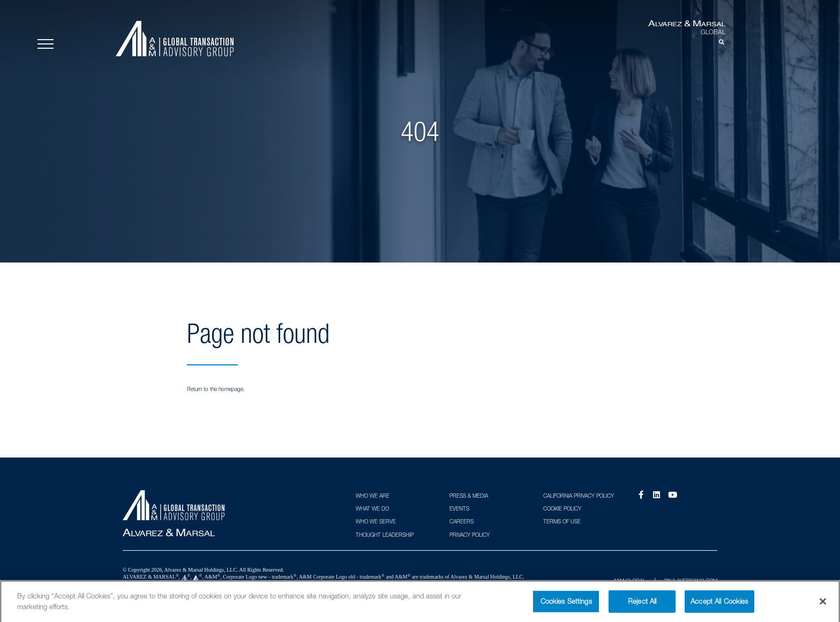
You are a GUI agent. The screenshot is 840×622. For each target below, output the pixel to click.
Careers (462, 521)
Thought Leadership (385, 535)
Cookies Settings (566, 605)
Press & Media (469, 496)
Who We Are (373, 496)
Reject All (642, 605)
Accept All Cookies (719, 605)
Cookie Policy (562, 508)
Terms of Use (562, 521)
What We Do (372, 508)
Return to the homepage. (216, 389)
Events (459, 508)
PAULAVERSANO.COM (691, 581)
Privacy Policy (470, 535)
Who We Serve (376, 521)
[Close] (823, 605)
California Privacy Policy (579, 496)
